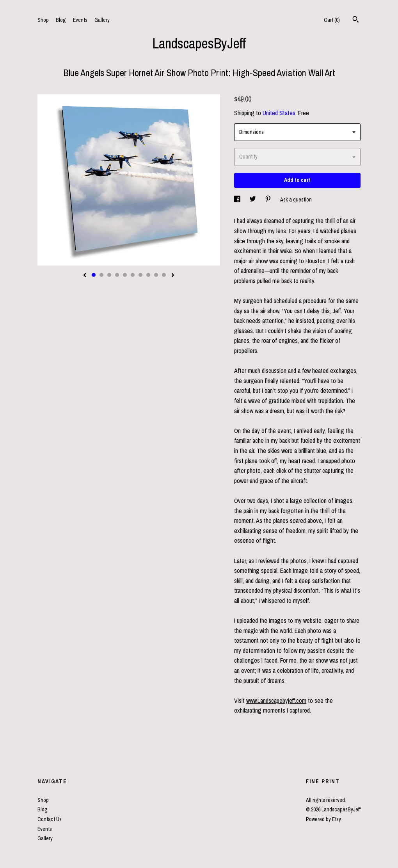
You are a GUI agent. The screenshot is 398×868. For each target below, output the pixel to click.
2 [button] (101, 275)
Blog (61, 20)
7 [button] (140, 275)
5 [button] (125, 275)
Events (80, 20)
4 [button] (117, 275)
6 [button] (133, 275)
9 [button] (156, 275)
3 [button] (109, 275)
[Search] (356, 20)
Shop (43, 20)
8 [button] (148, 275)
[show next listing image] (173, 276)
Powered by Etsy (323, 819)
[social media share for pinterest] (269, 200)
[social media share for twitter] (253, 200)
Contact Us (50, 819)
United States (279, 113)
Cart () (332, 20)
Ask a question (296, 200)
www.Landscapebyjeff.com (276, 700)
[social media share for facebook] (238, 200)
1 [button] (94, 275)
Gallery (102, 20)
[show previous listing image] (85, 276)
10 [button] (164, 275)
